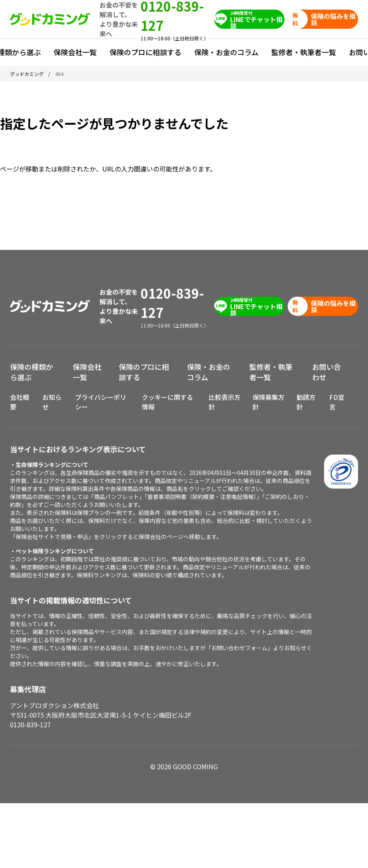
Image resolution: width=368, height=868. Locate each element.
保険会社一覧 (75, 52)
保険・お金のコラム (226, 52)
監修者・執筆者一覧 (304, 52)
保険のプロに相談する (145, 52)
